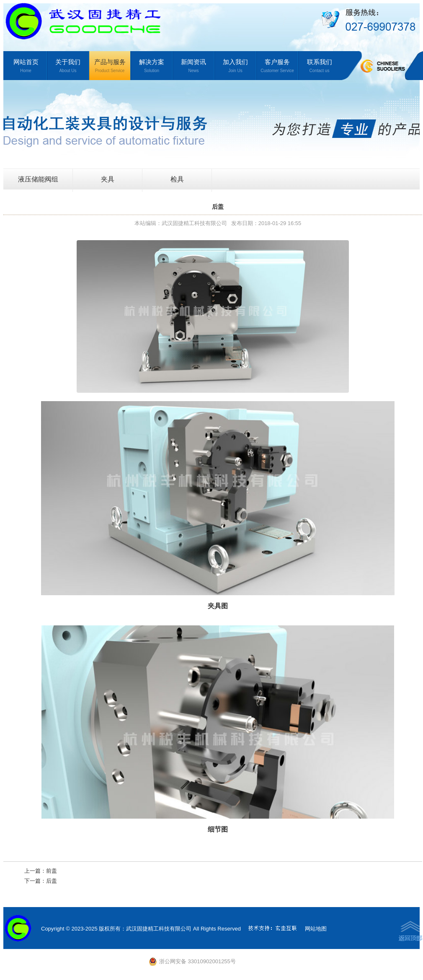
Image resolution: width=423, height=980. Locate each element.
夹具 (108, 179)
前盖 (52, 871)
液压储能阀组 (38, 179)
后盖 (52, 881)
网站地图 (316, 929)
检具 (177, 179)
